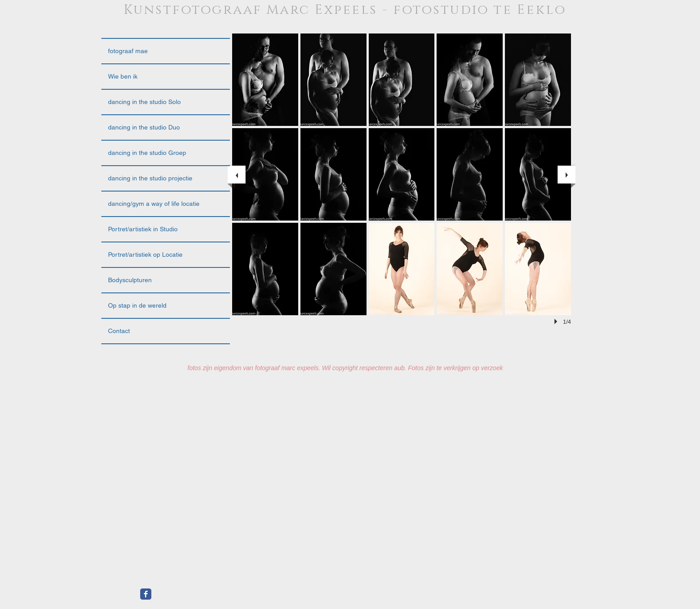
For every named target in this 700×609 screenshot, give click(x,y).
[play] (557, 321)
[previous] (237, 175)
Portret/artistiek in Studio (143, 229)
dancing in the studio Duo (144, 127)
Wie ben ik (123, 76)
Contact (119, 331)
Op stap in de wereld (137, 305)
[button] (265, 80)
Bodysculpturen (130, 280)
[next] (567, 175)
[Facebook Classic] (146, 594)
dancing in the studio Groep (147, 153)
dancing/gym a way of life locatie (154, 204)
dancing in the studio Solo (144, 102)
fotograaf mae (128, 51)
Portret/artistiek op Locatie (145, 254)
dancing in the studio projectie (150, 178)
